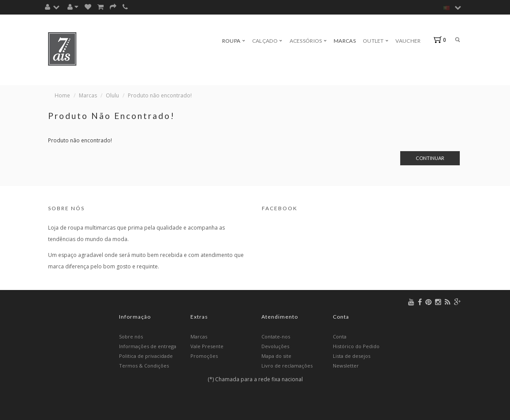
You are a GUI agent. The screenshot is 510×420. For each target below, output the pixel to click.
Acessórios (308, 41)
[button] (54, 7)
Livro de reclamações (287, 366)
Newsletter (346, 366)
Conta (340, 336)
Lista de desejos (352, 356)
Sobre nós (131, 336)
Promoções (204, 356)
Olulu (112, 95)
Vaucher (408, 41)
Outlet (376, 41)
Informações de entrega (148, 346)
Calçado (267, 41)
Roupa (234, 41)
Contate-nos (276, 336)
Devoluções (275, 346)
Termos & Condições (144, 366)
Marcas (345, 41)
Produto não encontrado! (160, 95)
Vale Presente (207, 346)
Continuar (430, 158)
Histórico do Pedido (356, 346)
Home (62, 95)
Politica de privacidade (146, 356)
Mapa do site (276, 356)
